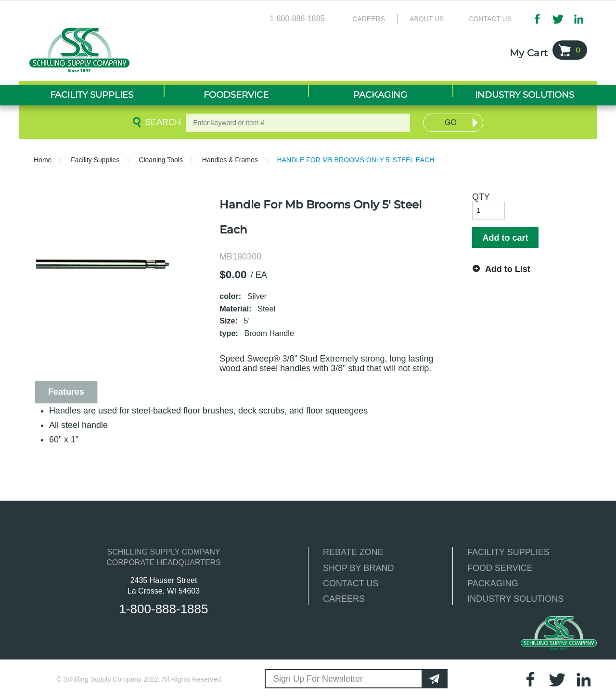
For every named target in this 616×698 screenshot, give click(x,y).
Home (43, 160)
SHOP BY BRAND (358, 568)
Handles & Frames (230, 160)
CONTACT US (351, 583)
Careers (369, 19)
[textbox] (298, 123)
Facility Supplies (95, 160)
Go (451, 123)
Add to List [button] (508, 269)
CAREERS (344, 599)
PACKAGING (493, 583)
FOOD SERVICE (500, 568)
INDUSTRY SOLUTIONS (515, 599)
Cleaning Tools (161, 160)
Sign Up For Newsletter (318, 679)
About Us (427, 19)
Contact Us (490, 19)
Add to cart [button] (505, 238)
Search (161, 122)
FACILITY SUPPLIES (508, 552)
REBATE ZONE (353, 552)
